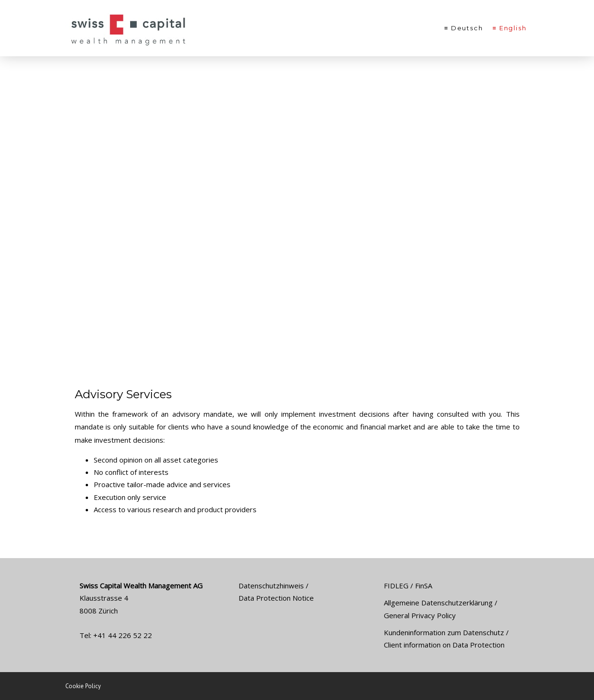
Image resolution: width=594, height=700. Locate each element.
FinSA (424, 586)
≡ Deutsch (464, 28)
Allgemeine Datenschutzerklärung (438, 603)
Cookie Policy (83, 686)
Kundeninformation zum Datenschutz (444, 632)
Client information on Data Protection (444, 645)
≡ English (510, 28)
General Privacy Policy (420, 615)
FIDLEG (396, 586)
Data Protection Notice (276, 598)
